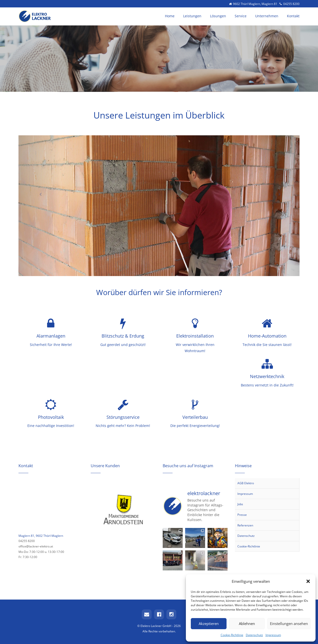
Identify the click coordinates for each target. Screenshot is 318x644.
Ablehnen (247, 624)
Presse (242, 515)
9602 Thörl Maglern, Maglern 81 (253, 4)
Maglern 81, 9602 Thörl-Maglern (41, 536)
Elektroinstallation (195, 336)
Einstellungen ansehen (289, 624)
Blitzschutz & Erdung (123, 336)
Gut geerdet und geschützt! (123, 345)
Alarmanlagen (51, 336)
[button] (308, 581)
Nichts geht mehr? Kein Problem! (123, 426)
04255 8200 (289, 4)
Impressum (273, 635)
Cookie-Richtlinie (232, 635)
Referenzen (245, 525)
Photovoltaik (51, 417)
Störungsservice (123, 417)
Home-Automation (267, 336)
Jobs (240, 504)
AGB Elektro (246, 483)
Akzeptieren (209, 624)
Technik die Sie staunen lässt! (267, 345)
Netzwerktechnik (267, 376)
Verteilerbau (195, 417)
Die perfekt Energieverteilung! (195, 426)
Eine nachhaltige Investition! (51, 426)
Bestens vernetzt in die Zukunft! (267, 385)
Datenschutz (254, 635)
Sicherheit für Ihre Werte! (51, 345)
